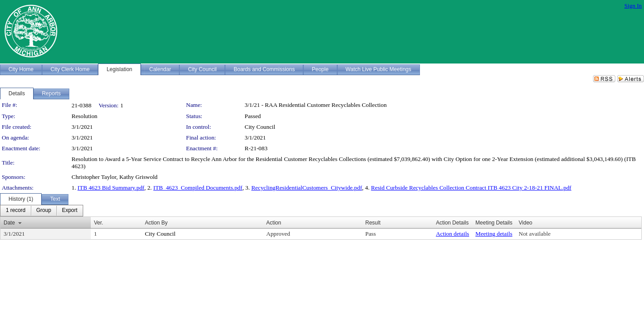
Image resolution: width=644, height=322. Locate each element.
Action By (156, 223)
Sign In (633, 6)
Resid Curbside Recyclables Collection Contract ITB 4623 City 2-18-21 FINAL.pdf (471, 188)
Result (373, 223)
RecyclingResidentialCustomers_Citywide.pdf (307, 188)
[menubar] (42, 211)
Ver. (99, 223)
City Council (260, 127)
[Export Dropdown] (70, 211)
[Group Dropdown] (44, 211)
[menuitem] (16, 211)
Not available (535, 234)
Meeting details (494, 234)
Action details (453, 234)
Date (9, 223)
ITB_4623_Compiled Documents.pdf (198, 188)
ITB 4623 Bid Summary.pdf (111, 188)
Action (273, 223)
